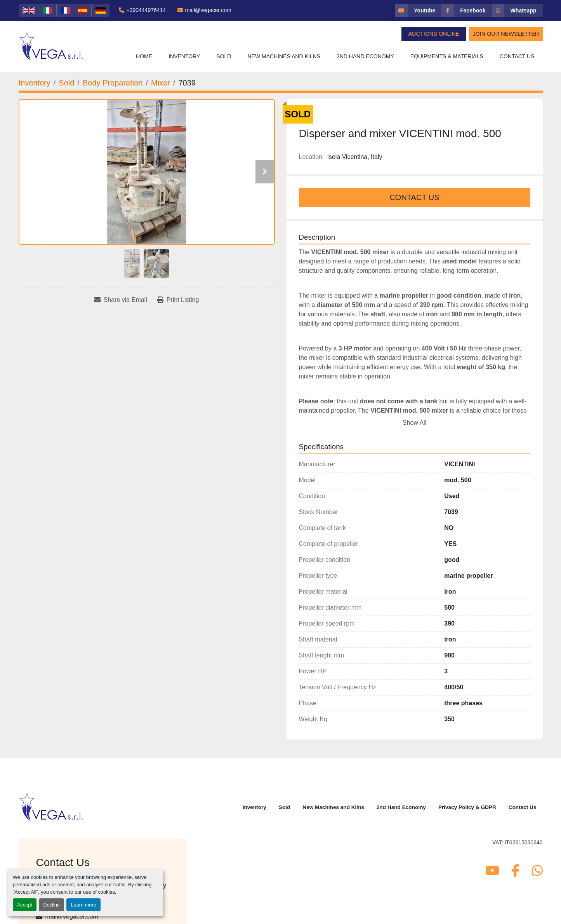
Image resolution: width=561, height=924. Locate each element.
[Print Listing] (178, 300)
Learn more (83, 905)
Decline (51, 905)
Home (144, 56)
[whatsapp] (517, 10)
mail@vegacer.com (208, 10)
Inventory (184, 56)
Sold (224, 56)
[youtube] (418, 10)
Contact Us (517, 56)
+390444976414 (146, 10)
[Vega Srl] (51, 806)
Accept (25, 905)
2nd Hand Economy (365, 56)
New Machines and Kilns (284, 56)
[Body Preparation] (113, 83)
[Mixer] (161, 83)
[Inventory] (35, 83)
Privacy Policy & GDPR (467, 807)
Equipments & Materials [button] (447, 56)
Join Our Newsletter (506, 34)
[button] (184, 57)
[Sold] (66, 83)
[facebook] (466, 10)
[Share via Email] (121, 300)
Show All (414, 423)
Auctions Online (434, 34)
